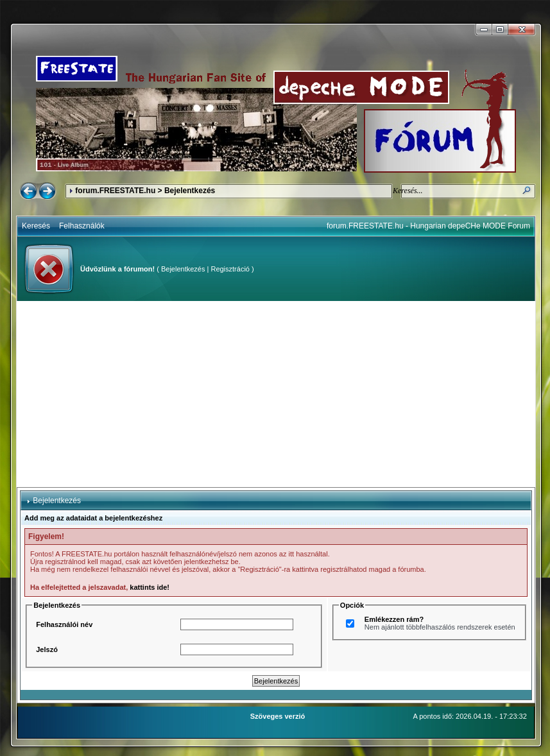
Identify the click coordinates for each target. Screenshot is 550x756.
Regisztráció (230, 269)
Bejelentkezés (183, 269)
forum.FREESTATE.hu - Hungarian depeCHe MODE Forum (428, 226)
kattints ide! (150, 587)
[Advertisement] (276, 394)
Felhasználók (82, 226)
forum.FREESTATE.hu (115, 191)
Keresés (36, 226)
